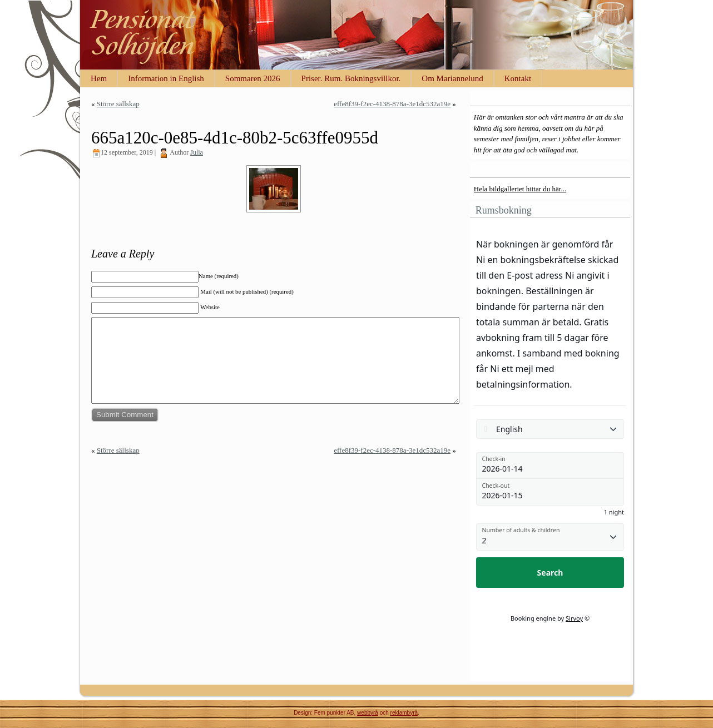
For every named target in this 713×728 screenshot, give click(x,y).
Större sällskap (118, 104)
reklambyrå (404, 713)
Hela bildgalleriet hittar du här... (520, 189)
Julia (197, 152)
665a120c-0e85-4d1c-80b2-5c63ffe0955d (235, 138)
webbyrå (368, 713)
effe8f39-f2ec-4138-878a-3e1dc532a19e (392, 104)
